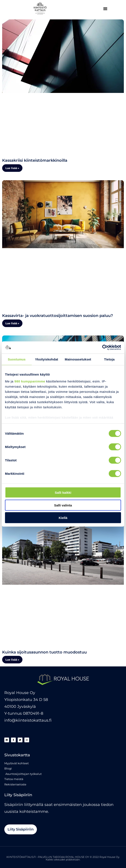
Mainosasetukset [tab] (78, 359)
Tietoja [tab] (109, 359)
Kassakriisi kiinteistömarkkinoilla (35, 160)
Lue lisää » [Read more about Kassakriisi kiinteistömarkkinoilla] (12, 168)
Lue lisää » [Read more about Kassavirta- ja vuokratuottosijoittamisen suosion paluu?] (12, 323)
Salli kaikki (63, 493)
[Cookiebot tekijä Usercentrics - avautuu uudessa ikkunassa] (102, 348)
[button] (105, 9)
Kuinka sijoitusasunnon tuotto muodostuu (44, 652)
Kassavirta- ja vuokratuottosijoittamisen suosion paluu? (57, 316)
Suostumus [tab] (17, 359)
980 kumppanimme (30, 381)
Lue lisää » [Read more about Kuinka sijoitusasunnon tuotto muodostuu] (12, 660)
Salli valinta (63, 505)
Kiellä (63, 518)
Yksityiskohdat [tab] (46, 359)
